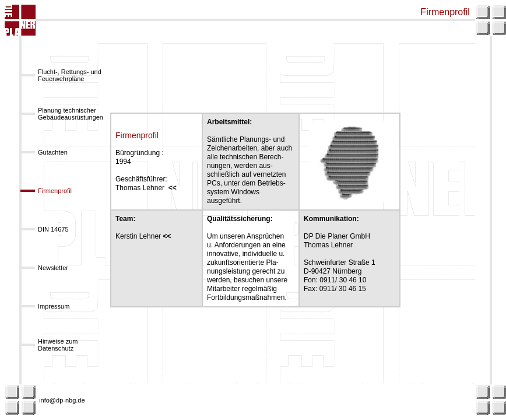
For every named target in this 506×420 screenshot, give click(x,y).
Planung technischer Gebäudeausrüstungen (71, 114)
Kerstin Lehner (145, 236)
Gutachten (53, 152)
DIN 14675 (53, 229)
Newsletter (53, 268)
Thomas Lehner (146, 188)
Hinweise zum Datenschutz (58, 345)
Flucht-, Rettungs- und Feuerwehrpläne (70, 75)
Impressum (54, 306)
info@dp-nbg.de (62, 400)
